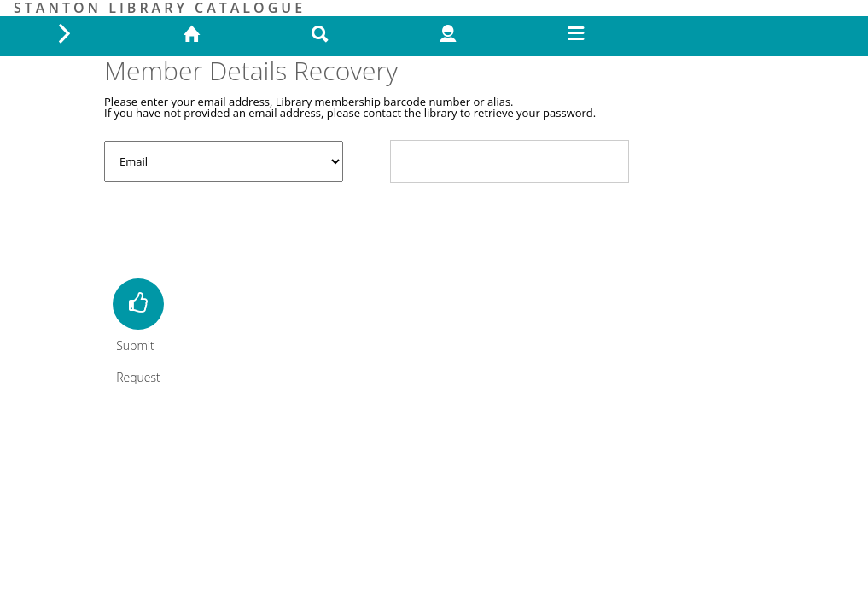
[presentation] (234, 228)
